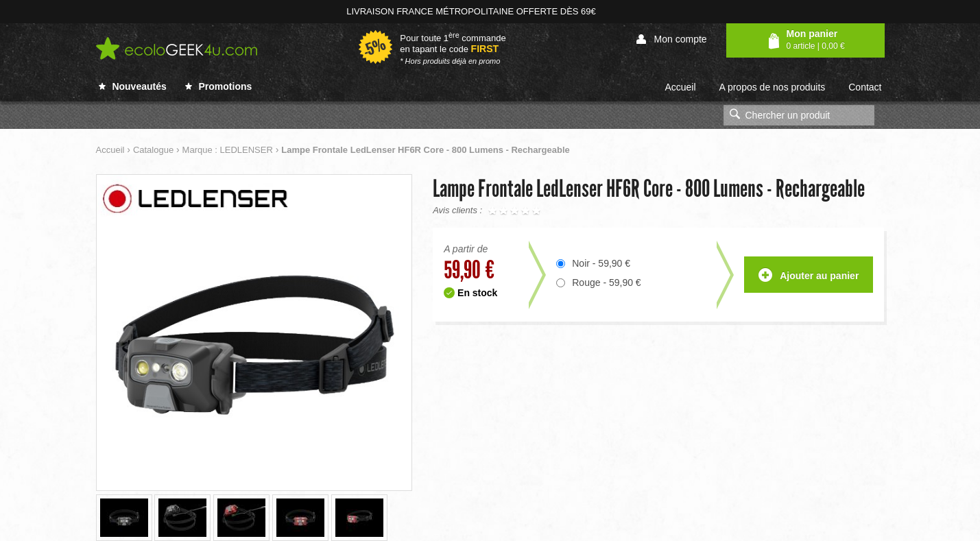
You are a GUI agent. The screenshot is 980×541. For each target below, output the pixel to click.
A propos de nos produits (772, 87)
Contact (865, 87)
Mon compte (672, 39)
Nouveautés (133, 86)
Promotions (219, 86)
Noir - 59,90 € (601, 263)
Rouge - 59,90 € (606, 282)
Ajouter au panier (809, 276)
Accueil (680, 87)
